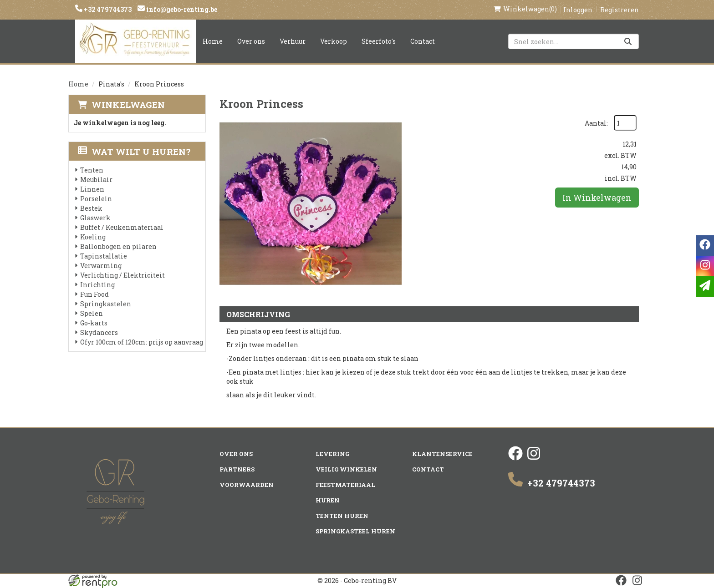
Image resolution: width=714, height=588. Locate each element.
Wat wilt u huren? (134, 151)
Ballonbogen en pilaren (118, 246)
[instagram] (534, 458)
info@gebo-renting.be (181, 9)
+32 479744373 (107, 9)
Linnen (92, 189)
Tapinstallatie (104, 256)
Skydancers (99, 332)
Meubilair (96, 180)
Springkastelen (106, 304)
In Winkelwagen (597, 198)
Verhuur (293, 41)
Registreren (620, 10)
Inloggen (578, 10)
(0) (525, 9)
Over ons (251, 41)
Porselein (96, 199)
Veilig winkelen (346, 469)
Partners (237, 469)
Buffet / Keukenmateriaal (122, 227)
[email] (705, 286)
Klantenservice (442, 454)
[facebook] (515, 458)
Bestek (91, 208)
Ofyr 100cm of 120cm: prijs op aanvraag (142, 342)
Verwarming (101, 266)
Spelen (92, 313)
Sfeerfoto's (379, 41)
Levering (332, 454)
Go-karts (94, 323)
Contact (423, 41)
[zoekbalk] (574, 41)
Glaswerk (95, 218)
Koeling (93, 237)
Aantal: (596, 123)
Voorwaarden (247, 485)
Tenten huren (342, 516)
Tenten (92, 170)
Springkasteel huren (355, 531)
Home (213, 41)
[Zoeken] (628, 41)
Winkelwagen (128, 104)
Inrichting (97, 285)
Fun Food (94, 294)
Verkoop (334, 41)
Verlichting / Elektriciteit (122, 275)
